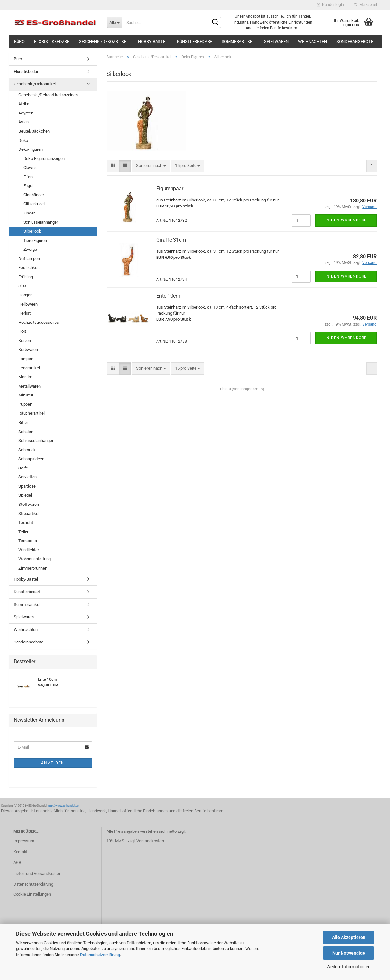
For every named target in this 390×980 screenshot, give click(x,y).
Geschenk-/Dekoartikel (104, 42)
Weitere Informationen (349, 967)
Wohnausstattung (35, 559)
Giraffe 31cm (171, 240)
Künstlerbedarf (195, 42)
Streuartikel (29, 514)
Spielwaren (276, 42)
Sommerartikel (238, 42)
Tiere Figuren (35, 240)
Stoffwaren (29, 504)
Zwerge (30, 249)
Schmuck (27, 450)
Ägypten (26, 113)
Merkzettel (365, 5)
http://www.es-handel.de (63, 806)
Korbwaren (28, 349)
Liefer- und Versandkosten (37, 873)
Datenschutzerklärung (100, 955)
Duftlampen (29, 259)
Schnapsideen (31, 459)
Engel (28, 186)
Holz (22, 331)
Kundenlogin (330, 5)
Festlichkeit (29, 268)
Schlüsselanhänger (41, 222)
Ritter (23, 422)
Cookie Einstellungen (32, 894)
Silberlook (32, 231)
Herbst (25, 313)
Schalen (26, 432)
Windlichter (29, 550)
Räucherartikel (32, 413)
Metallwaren (30, 386)
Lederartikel (29, 368)
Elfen (28, 177)
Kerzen (25, 341)
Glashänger (34, 195)
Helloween (28, 304)
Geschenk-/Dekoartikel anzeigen (48, 95)
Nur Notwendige (349, 953)
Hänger (25, 295)
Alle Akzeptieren (349, 937)
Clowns (30, 167)
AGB (17, 863)
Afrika (24, 104)
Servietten (28, 477)
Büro (19, 42)
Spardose (27, 486)
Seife (23, 468)
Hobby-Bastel (153, 42)
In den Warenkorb (346, 220)
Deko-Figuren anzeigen (44, 159)
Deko (23, 140)
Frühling (26, 277)
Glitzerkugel (34, 204)
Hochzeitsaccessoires (39, 322)
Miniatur (26, 395)
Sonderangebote (355, 42)
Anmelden (53, 763)
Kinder (29, 213)
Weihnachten (313, 42)
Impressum (24, 841)
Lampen (26, 359)
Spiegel (25, 495)
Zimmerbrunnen (33, 568)
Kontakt (20, 852)
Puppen (25, 404)
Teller (23, 532)
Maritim (25, 377)
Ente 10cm (168, 296)
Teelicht (26, 523)
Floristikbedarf (52, 42)
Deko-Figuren (31, 149)
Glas (23, 286)
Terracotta (28, 541)
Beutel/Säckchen (34, 131)
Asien (24, 122)
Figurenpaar (170, 189)
